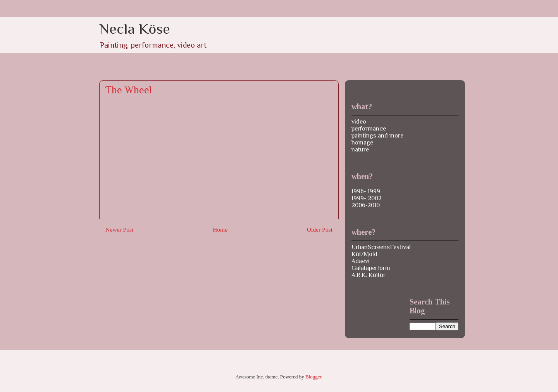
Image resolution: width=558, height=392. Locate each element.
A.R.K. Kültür (369, 275)
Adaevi (361, 261)
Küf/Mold (364, 254)
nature (360, 150)
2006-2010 (366, 205)
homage (362, 143)
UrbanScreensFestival (381, 247)
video (359, 122)
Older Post (320, 230)
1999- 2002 (367, 198)
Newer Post (119, 230)
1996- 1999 (366, 191)
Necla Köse (135, 29)
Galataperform (371, 268)
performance (369, 129)
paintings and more (377, 136)
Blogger (313, 377)
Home (220, 230)
